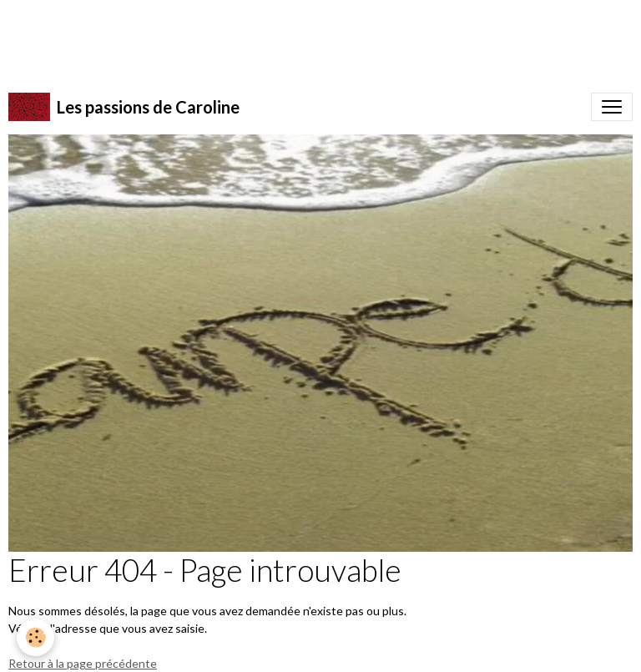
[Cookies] (35, 637)
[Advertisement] (304, 38)
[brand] (124, 107)
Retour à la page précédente (83, 663)
